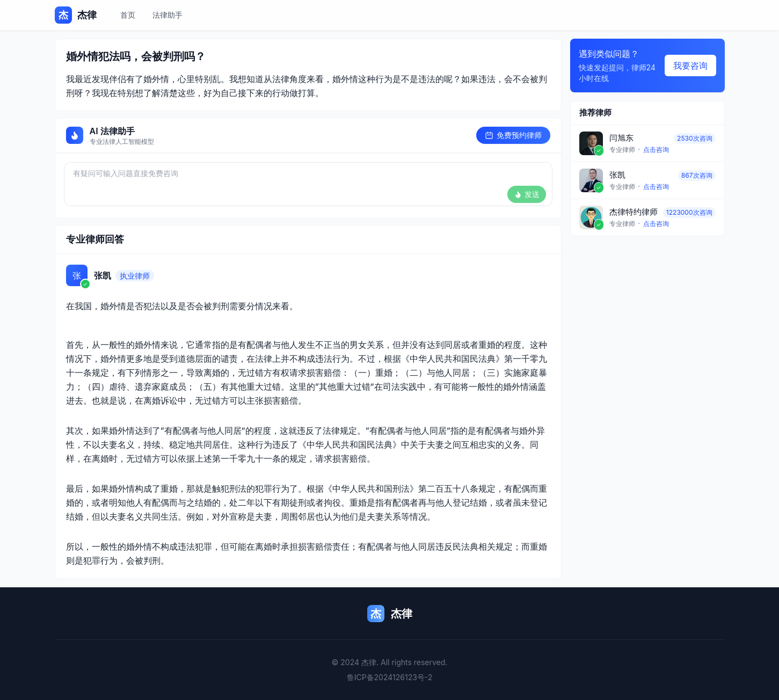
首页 (128, 15)
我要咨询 (690, 65)
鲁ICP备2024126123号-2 (390, 677)
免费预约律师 (513, 135)
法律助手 (168, 15)
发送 (527, 194)
